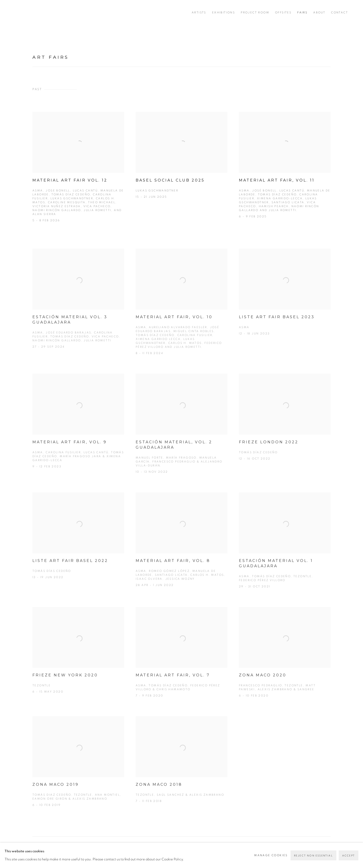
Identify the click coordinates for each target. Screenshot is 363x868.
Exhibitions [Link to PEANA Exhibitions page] (224, 12)
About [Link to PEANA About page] (319, 12)
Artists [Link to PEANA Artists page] (199, 12)
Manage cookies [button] (271, 855)
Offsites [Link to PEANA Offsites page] (283, 12)
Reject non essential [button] (313, 856)
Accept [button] (349, 856)
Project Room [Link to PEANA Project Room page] (255, 12)
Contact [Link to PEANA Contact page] (340, 12)
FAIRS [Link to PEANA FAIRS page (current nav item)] (302, 12)
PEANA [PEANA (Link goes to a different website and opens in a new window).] (35, 12)
